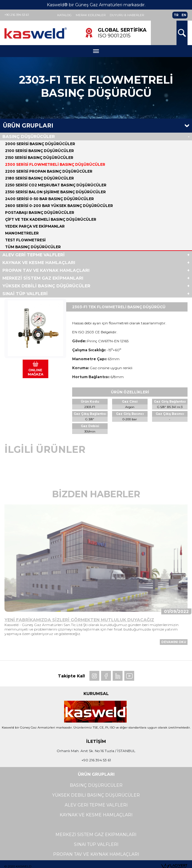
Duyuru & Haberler (127, 15)
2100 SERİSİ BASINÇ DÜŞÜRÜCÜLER (40, 151)
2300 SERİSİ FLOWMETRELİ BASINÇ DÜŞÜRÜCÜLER (55, 164)
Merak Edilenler (91, 15)
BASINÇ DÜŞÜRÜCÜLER (29, 137)
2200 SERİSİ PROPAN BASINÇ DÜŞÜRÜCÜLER (49, 171)
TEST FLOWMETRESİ (25, 240)
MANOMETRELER (22, 233)
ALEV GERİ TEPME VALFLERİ (34, 255)
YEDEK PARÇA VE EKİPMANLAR (35, 226)
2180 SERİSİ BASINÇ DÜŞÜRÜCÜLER (40, 178)
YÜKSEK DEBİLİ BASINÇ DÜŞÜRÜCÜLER (46, 286)
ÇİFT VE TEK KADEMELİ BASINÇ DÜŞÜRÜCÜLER (51, 219)
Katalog (64, 15)
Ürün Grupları (28, 126)
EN (184, 15)
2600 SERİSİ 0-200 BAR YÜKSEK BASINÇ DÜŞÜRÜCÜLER (59, 206)
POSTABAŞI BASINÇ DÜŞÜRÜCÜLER (40, 213)
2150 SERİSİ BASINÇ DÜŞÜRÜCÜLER (39, 158)
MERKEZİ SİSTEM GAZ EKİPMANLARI (43, 278)
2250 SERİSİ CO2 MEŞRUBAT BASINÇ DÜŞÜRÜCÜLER (56, 185)
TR (176, 15)
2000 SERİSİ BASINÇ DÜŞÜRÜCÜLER (40, 144)
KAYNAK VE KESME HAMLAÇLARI (39, 263)
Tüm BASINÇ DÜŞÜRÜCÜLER (33, 247)
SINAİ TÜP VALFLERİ (25, 294)
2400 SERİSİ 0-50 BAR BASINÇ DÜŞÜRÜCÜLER (49, 199)
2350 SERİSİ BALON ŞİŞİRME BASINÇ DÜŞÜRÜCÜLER (55, 192)
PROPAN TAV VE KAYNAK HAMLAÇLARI (46, 270)
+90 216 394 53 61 (17, 15)
